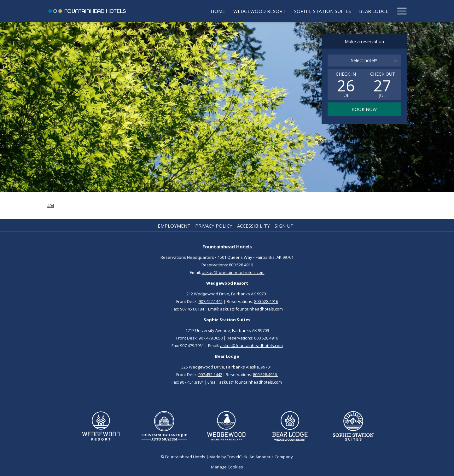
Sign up (284, 226)
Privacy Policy (214, 226)
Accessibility (253, 226)
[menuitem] (175, 11)
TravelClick (237, 457)
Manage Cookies (227, 467)
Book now (364, 109)
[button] (346, 84)
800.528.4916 (241, 265)
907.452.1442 (211, 301)
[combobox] (364, 61)
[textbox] (364, 61)
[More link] (400, 11)
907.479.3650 (211, 338)
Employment (174, 226)
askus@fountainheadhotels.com (233, 272)
